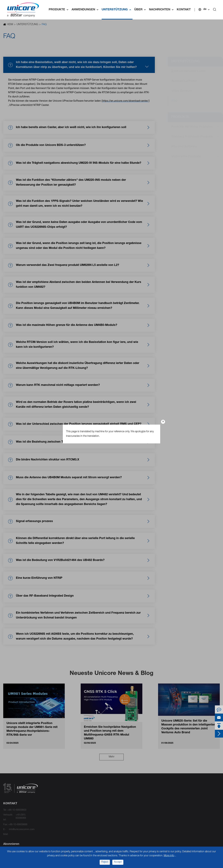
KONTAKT (184, 10)
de (205, 9)
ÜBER (141, 10)
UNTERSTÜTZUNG (117, 10)
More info (169, 856)
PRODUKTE (59, 10)
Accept (118, 862)
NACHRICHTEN (162, 10)
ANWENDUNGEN (86, 10)
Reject (105, 862)
